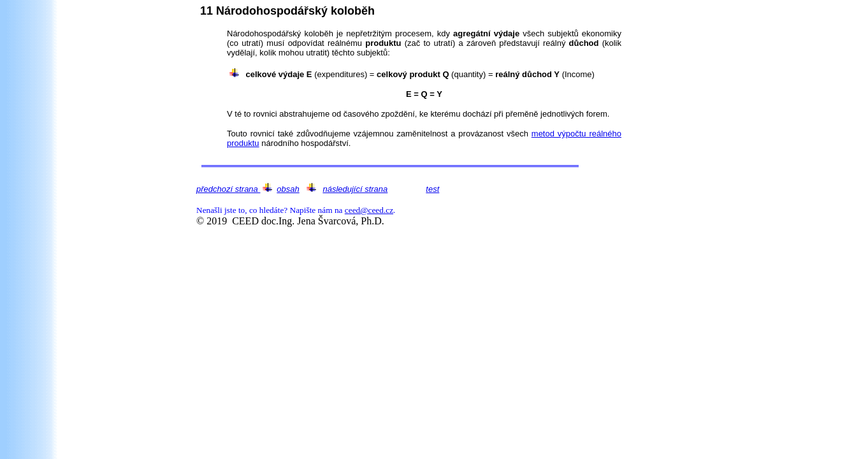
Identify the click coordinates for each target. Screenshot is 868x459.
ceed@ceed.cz (369, 210)
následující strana (355, 189)
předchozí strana (228, 189)
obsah (288, 189)
